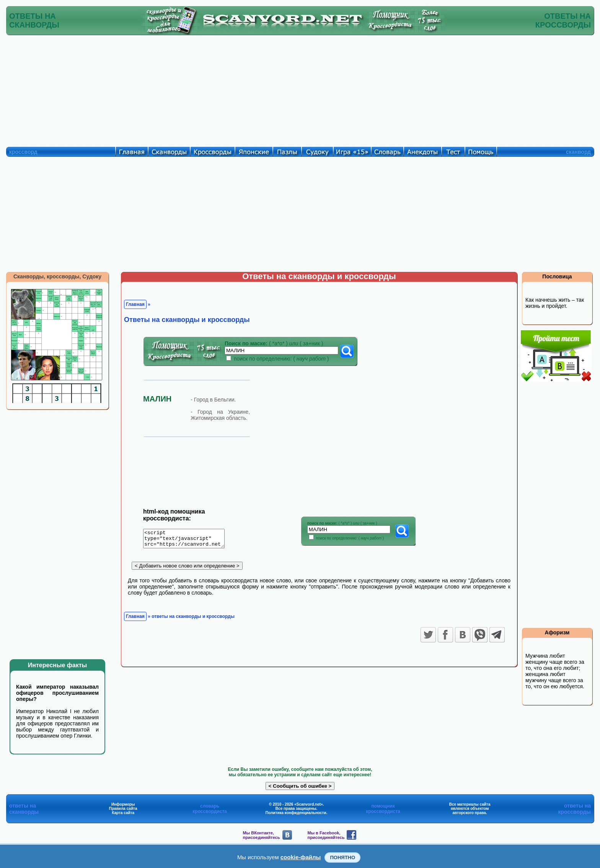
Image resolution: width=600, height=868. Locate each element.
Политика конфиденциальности (296, 813)
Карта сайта (123, 813)
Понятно (342, 857)
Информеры (123, 804)
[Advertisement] (300, 89)
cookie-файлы (301, 857)
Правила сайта (123, 809)
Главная (135, 304)
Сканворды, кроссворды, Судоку (57, 276)
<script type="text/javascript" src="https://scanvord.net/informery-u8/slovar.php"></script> (188, 540)
